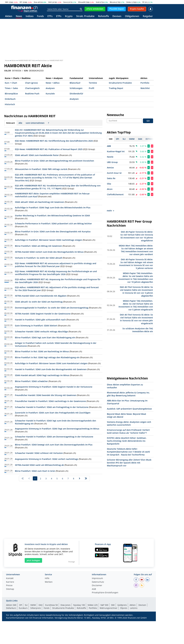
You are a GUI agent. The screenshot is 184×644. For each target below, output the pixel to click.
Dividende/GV (76, 94)
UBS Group (112, 162)
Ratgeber (148, 16)
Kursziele (50, 94)
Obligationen (132, 16)
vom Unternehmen (35, 123)
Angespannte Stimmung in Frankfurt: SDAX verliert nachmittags (47, 459)
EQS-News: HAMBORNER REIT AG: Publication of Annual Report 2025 (49, 149)
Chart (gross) (31, 83)
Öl (143, 2)
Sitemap (10, 589)
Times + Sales (11, 88)
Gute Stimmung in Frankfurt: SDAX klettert (36, 326)
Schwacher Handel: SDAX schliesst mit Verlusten (39, 453)
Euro (65, 2)
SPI (21, 2)
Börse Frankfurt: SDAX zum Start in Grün (35, 471)
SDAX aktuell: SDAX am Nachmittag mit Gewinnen (40, 202)
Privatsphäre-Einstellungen (105, 593)
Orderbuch (10, 99)
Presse (9, 586)
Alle (20, 123)
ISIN (26, 71)
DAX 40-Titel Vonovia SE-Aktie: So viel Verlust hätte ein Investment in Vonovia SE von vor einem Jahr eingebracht (136, 309)
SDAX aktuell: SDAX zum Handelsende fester (37, 155)
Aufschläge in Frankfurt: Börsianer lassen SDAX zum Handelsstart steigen (51, 363)
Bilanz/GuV (75, 83)
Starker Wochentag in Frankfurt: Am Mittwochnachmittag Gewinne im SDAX (52, 216)
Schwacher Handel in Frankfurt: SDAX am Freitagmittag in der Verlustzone (52, 407)
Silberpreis (36, 608)
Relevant (11, 123)
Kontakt (10, 578)
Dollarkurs (11, 608)
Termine (93, 83)
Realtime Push (32, 94)
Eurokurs (23, 608)
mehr (110, 200)
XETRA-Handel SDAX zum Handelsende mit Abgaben (41, 296)
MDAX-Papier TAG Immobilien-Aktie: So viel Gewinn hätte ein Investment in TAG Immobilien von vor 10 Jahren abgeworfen (136, 267)
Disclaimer (97, 586)
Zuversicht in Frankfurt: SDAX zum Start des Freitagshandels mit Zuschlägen (53, 413)
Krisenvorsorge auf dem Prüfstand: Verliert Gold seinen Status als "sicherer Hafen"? (128, 421)
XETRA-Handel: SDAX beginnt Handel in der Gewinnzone (43, 314)
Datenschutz (98, 582)
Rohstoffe (104, 16)
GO (148, 121)
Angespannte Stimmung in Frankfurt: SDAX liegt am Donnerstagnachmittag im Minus (57, 429)
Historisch (10, 104)
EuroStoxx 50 (52, 605)
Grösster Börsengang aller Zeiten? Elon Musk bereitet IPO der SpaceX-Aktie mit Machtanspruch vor (129, 452)
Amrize (110, 168)
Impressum (97, 578)
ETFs (50, 16)
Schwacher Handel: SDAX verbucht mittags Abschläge (41, 332)
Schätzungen (76, 88)
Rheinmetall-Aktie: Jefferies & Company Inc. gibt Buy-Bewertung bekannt (128, 384)
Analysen (50, 88)
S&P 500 (104, 605)
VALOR (8, 71)
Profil (91, 88)
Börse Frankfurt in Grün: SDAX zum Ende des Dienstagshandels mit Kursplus (53, 232)
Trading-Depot (116, 88)
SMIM (33, 605)
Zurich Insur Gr (114, 173)
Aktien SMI (11, 605)
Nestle (110, 157)
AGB (94, 589)
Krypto (69, 16)
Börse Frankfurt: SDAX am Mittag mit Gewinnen (38, 246)
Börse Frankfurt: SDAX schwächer (31, 381)
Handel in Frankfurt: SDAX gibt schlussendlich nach (40, 320)
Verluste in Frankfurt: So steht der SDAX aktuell (39, 258)
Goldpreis (122, 605)
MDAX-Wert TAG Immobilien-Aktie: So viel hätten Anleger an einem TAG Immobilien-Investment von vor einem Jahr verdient (136, 240)
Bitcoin (113, 2)
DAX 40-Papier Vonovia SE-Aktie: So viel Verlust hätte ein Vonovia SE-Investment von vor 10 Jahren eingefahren (137, 226)
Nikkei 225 (93, 605)
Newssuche (115, 115)
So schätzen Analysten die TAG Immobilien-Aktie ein (138, 320)
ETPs (59, 16)
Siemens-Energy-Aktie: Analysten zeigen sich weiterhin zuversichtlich (129, 413)
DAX (50, 2)
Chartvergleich (32, 88)
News (19, 16)
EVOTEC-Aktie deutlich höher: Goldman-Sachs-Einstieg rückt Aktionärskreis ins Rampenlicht (127, 431)
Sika (109, 184)
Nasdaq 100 (79, 605)
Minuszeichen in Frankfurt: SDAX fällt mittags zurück (41, 169)
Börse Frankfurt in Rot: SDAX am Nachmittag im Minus (42, 351)
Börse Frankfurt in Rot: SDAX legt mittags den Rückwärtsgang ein (47, 357)
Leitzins (134, 608)
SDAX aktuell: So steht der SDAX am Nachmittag (39, 302)
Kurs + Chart (11, 83)
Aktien (9, 16)
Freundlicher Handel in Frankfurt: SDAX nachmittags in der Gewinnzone (50, 401)
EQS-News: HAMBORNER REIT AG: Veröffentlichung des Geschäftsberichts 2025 (54, 141)
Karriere (10, 582)
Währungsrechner (109, 608)
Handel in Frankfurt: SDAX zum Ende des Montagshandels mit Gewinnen (51, 369)
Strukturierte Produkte (120, 83)
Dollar (129, 2)
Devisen (117, 16)
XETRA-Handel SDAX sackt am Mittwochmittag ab (39, 465)
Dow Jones (66, 605)
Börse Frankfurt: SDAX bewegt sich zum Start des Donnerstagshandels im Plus (54, 445)
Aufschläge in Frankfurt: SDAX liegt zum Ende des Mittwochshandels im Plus (53, 208)
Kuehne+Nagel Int (116, 151)
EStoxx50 (82, 2)
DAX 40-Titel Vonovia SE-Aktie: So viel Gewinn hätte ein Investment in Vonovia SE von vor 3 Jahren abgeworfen (136, 281)
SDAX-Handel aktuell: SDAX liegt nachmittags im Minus (42, 375)
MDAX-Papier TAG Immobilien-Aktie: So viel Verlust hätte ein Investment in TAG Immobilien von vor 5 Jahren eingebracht (136, 295)
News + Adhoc (53, 83)
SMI (7, 2)
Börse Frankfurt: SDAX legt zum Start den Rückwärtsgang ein (45, 337)
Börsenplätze (11, 94)
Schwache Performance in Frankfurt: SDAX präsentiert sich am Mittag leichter (53, 224)
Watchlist (145, 88)
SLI (26, 605)
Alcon (110, 189)
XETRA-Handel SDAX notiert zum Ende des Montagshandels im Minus (49, 252)
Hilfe (47, 578)
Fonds (40, 16)
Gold (98, 2)
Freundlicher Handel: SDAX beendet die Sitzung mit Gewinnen (46, 395)
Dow (36, 2)
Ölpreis (124, 608)
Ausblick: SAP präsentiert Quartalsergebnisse (129, 398)
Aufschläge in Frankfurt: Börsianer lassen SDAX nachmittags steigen (49, 240)
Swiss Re (111, 178)
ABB (109, 146)
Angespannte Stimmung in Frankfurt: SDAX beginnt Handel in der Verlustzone (54, 387)
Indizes (30, 16)
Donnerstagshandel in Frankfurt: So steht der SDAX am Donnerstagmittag (52, 308)
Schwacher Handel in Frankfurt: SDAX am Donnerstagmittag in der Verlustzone (54, 437)
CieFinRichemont (115, 194)
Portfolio (145, 83)
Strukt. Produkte (85, 16)
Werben (49, 582)
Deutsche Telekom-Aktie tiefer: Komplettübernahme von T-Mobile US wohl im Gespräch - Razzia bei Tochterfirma (128, 441)
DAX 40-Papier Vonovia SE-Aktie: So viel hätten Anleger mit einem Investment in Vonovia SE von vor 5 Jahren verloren (136, 253)
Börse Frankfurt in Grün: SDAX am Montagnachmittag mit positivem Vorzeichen (54, 161)
